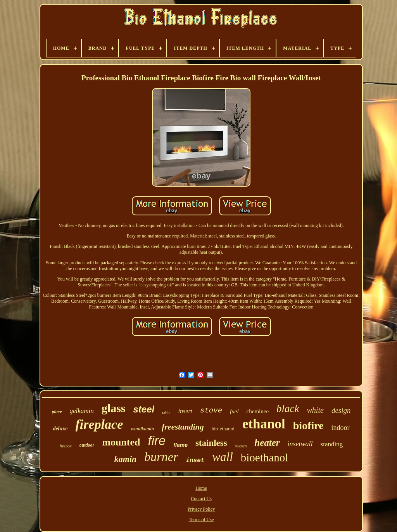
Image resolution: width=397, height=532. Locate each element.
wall (222, 457)
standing (332, 444)
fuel (234, 411)
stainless (211, 443)
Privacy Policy (201, 509)
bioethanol (264, 457)
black (288, 409)
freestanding (183, 427)
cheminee (258, 411)
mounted (121, 442)
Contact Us (201, 499)
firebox (66, 446)
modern (241, 446)
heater (267, 443)
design (341, 410)
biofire (308, 425)
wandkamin (142, 429)
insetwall (300, 444)
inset (195, 461)
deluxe (60, 429)
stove (211, 411)
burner (161, 457)
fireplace (99, 424)
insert (185, 411)
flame (180, 445)
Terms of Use (201, 520)
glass (114, 408)
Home (201, 488)
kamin (125, 459)
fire (157, 441)
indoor (341, 428)
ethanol (264, 424)
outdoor (87, 445)
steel (144, 409)
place (57, 412)
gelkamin (82, 411)
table (166, 412)
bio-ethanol (223, 429)
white (315, 410)
